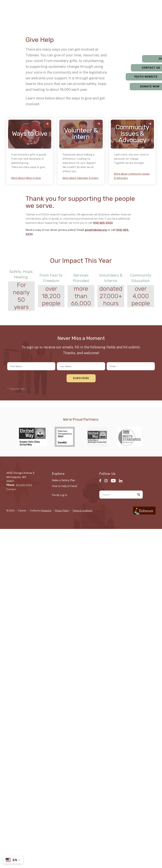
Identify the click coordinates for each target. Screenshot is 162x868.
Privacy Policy (62, 511)
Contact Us (142, 68)
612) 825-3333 (103, 223)
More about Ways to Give (26, 178)
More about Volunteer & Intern (80, 178)
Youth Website (142, 77)
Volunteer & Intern (81, 134)
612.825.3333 (24, 485)
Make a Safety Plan (64, 480)
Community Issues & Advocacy (132, 134)
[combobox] (117, 495)
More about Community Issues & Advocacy (132, 176)
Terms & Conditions (82, 511)
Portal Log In (60, 495)
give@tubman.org (96, 230)
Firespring (46, 511)
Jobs (142, 59)
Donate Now (142, 86)
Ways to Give (30, 134)
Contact (11, 489)
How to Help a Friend (64, 486)
